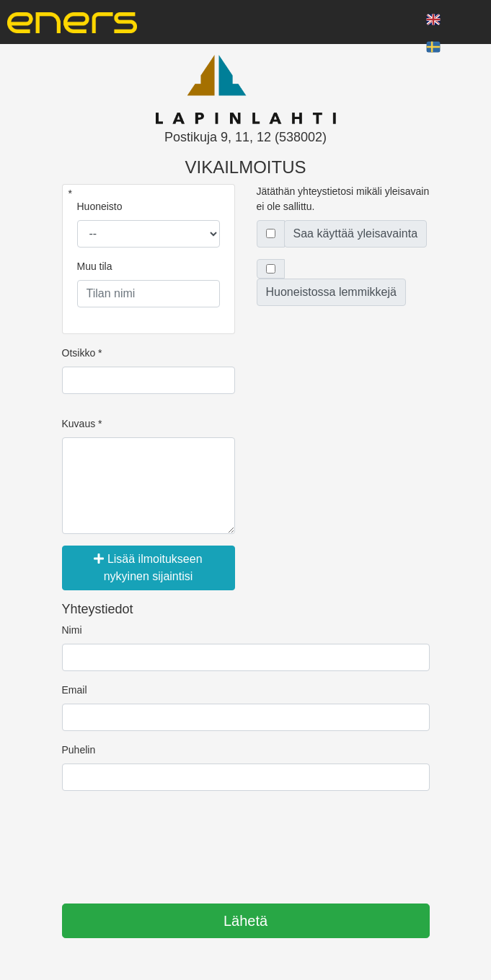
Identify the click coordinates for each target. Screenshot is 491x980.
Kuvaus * (82, 424)
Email (75, 690)
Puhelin (79, 750)
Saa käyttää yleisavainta (356, 233)
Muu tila (95, 266)
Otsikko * (82, 353)
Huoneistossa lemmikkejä (331, 292)
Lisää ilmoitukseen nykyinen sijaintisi (148, 568)
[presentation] (172, 842)
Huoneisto (100, 206)
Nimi (72, 630)
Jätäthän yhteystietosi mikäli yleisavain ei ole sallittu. (343, 199)
